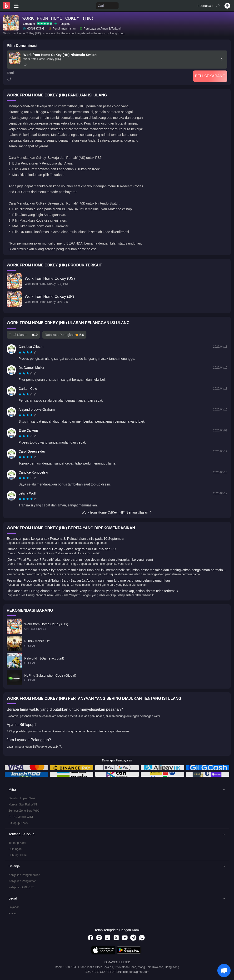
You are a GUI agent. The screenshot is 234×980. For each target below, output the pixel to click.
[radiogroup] (28, 352)
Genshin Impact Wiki (22, 798)
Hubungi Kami (17, 855)
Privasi (13, 913)
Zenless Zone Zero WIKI (24, 811)
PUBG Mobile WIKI (21, 817)
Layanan (14, 907)
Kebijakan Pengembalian (24, 875)
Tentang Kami (17, 843)
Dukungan (15, 849)
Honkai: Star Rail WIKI (23, 805)
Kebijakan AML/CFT (21, 887)
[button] (117, 790)
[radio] (20, 352)
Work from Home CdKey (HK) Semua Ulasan (117, 512)
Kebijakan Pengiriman (22, 881)
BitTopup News (18, 823)
